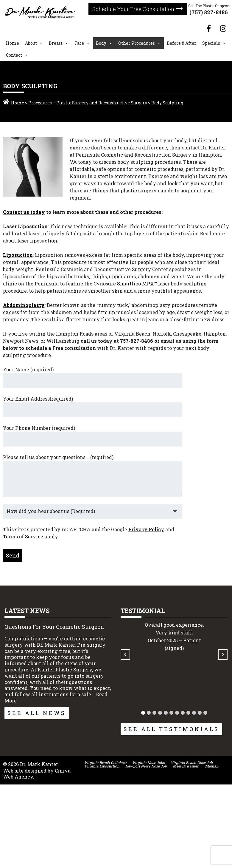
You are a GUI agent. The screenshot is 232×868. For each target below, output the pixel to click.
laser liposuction (37, 241)
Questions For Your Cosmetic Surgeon (54, 627)
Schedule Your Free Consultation (133, 9)
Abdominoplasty (24, 305)
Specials (211, 43)
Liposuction (18, 255)
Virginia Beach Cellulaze (105, 762)
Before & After (182, 43)
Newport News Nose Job (146, 766)
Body (101, 43)
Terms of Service (23, 536)
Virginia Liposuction (102, 766)
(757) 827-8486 (209, 12)
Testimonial (143, 611)
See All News (37, 713)
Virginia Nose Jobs (148, 762)
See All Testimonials (171, 729)
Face (79, 43)
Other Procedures (137, 43)
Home (13, 43)
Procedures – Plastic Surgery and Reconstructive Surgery (88, 103)
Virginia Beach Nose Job (192, 762)
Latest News (27, 611)
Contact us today (24, 212)
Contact (14, 55)
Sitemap (211, 766)
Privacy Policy (146, 529)
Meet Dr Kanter (186, 766)
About (31, 43)
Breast (56, 43)
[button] (143, 713)
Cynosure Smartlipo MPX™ (125, 284)
